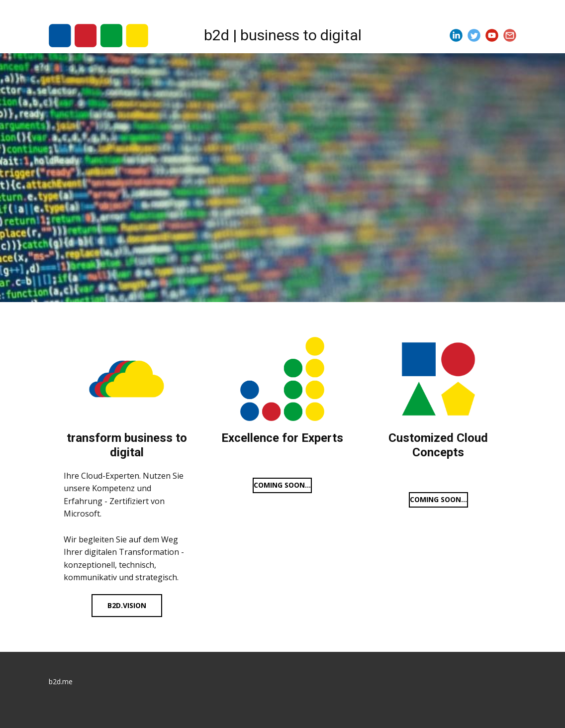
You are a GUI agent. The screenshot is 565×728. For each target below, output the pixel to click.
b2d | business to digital (283, 35)
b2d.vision (127, 605)
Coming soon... (282, 485)
